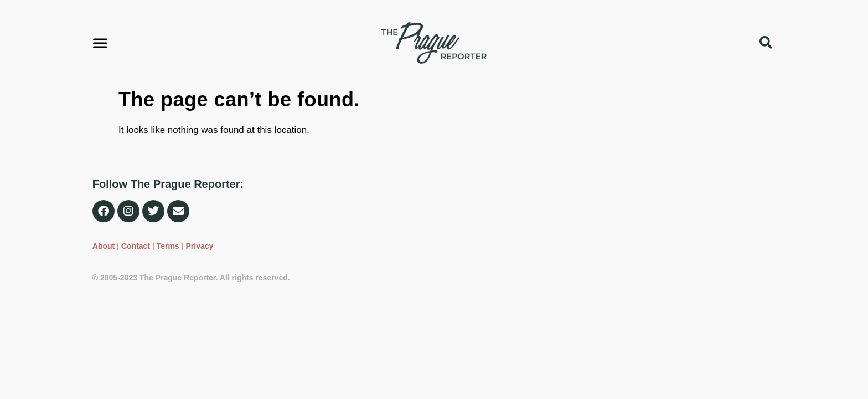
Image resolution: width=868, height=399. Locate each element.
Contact (136, 246)
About (104, 246)
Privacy (199, 246)
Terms (168, 246)
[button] (100, 43)
